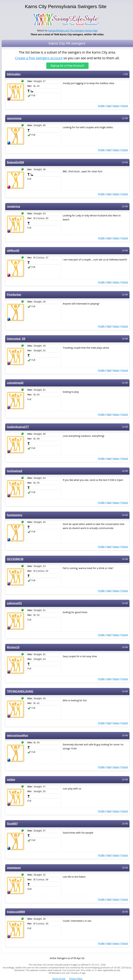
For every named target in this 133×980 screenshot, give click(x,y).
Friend (124, 106)
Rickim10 (13, 647)
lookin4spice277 (18, 427)
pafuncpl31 (14, 603)
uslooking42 (15, 383)
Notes (116, 106)
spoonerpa (14, 118)
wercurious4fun (17, 735)
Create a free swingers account (39, 58)
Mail (109, 106)
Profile (101, 106)
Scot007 (12, 824)
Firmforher (14, 294)
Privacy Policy (76, 979)
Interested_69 (16, 339)
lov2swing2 (15, 471)
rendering (13, 206)
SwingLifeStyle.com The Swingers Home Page (73, 30)
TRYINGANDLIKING (20, 691)
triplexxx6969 (16, 912)
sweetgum (14, 868)
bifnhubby (14, 74)
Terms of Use (59, 979)
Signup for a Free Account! (67, 65)
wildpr (11, 779)
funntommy (15, 515)
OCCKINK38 (15, 559)
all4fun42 (13, 250)
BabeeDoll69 (15, 162)
